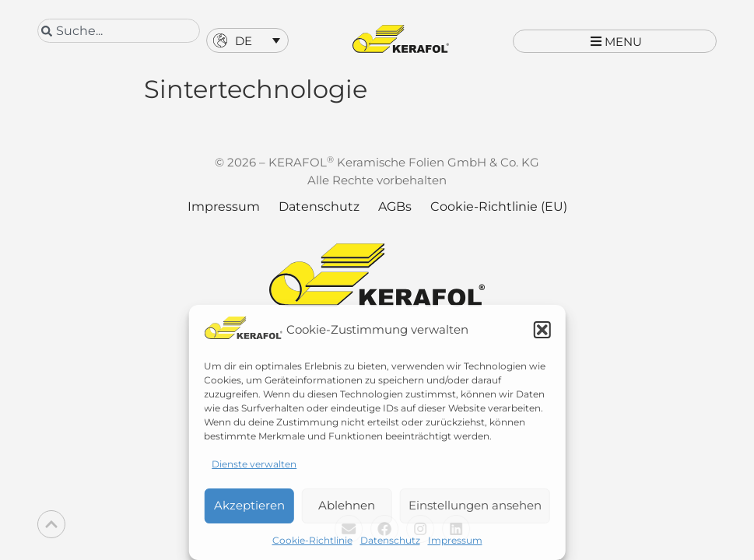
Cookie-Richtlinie (312, 540)
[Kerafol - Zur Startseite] (401, 39)
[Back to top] (51, 524)
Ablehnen (347, 505)
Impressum (455, 540)
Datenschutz (390, 540)
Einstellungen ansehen (475, 505)
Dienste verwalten (254, 464)
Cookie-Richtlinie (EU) (499, 221)
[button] (542, 330)
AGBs (395, 221)
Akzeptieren (249, 505)
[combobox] (119, 31)
